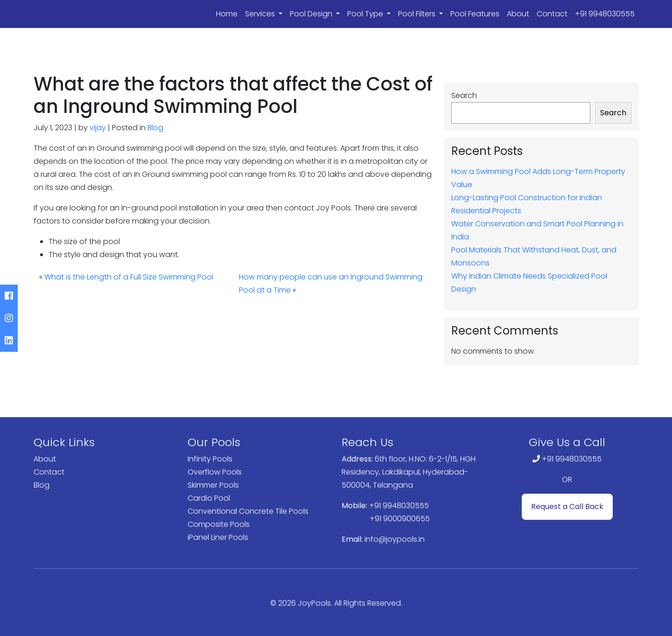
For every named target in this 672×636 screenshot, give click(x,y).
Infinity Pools (210, 459)
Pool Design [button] (312, 14)
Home (227, 14)
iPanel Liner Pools (218, 537)
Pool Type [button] (366, 14)
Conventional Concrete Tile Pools (248, 511)
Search (464, 95)
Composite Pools (219, 524)
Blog (155, 128)
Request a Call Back (567, 507)
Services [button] (261, 14)
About (518, 14)
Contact (552, 14)
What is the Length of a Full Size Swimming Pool (129, 277)
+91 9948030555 (605, 14)
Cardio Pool (209, 498)
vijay (98, 128)
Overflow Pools (215, 472)
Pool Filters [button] (418, 14)
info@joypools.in (395, 539)
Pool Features (475, 14)
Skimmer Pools (213, 485)
